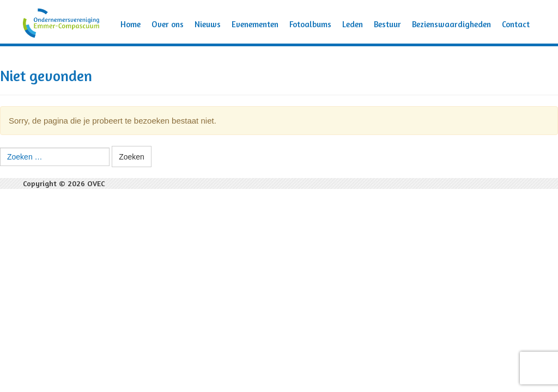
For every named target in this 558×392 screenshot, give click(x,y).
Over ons (168, 24)
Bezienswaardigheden (451, 24)
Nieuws (208, 24)
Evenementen (255, 24)
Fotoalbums (310, 24)
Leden (353, 24)
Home (131, 24)
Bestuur (387, 24)
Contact (516, 24)
